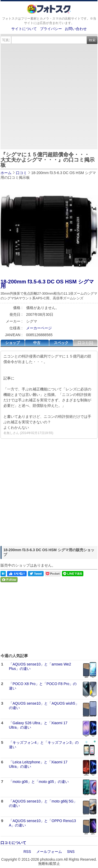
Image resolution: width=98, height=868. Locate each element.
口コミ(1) (85, 343)
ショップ (13, 343)
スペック (61, 343)
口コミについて (13, 843)
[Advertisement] (49, 96)
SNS (71, 852)
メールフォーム (49, 852)
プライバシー (51, 29)
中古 (37, 343)
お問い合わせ (76, 29)
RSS (27, 852)
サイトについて (24, 29)
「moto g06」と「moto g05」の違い (39, 782)
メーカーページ (39, 328)
